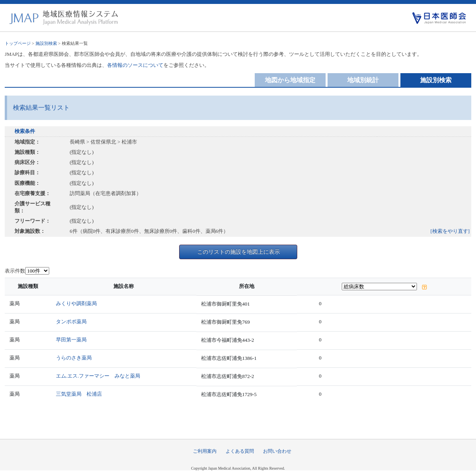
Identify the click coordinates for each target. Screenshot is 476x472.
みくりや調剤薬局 (76, 303)
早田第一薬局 (71, 340)
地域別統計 (363, 80)
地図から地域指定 (290, 80)
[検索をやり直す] (450, 231)
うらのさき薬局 (74, 358)
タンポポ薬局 (71, 322)
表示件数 (15, 271)
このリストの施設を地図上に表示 (239, 252)
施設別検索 (46, 43)
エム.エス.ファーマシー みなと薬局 (98, 376)
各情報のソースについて (135, 65)
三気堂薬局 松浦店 (79, 394)
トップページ (18, 43)
